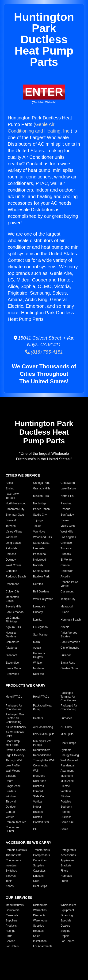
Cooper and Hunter (13, 829)
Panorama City (15, 509)
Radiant (38, 812)
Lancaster (39, 548)
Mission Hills (41, 496)
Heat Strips (40, 886)
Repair (65, 936)
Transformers (41, 850)
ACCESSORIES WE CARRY (28, 842)
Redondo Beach (16, 577)
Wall (36, 771)
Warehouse (40, 921)
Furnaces (66, 718)
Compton (11, 571)
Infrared (38, 791)
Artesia (65, 627)
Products (11, 926)
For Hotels (12, 946)
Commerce (13, 642)
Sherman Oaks (15, 515)
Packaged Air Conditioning (69, 707)
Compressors (41, 855)
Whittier (38, 663)
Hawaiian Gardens (11, 635)
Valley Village (14, 532)
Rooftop (65, 812)
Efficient (11, 776)
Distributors (40, 905)
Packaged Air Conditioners (14, 707)
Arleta (9, 483)
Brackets (66, 865)
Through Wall (14, 760)
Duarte (65, 612)
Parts (9, 936)
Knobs (10, 886)
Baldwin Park (41, 577)
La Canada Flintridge (13, 620)
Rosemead (12, 584)
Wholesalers (68, 905)
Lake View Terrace (12, 496)
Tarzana (11, 526)
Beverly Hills (13, 606)
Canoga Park (41, 483)
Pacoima (66, 503)
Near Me (38, 674)
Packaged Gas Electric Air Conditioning (15, 718)
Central (10, 812)
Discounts (39, 915)
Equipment (67, 910)
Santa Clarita (41, 543)
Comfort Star (41, 822)
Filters (64, 871)
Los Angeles (68, 537)
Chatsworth (68, 483)
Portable (66, 802)
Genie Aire (67, 822)
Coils (36, 881)
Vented (10, 817)
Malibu (37, 642)
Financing (67, 915)
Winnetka (11, 537)
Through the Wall (44, 760)
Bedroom (66, 807)
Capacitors (40, 860)
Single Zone (13, 786)
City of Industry (70, 648)
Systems (66, 750)
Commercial (41, 766)
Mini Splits (67, 734)
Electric (65, 786)
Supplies (38, 865)
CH (35, 829)
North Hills (67, 496)
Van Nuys (39, 532)
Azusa (37, 648)
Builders (11, 791)
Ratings (10, 931)
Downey (11, 560)
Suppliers (11, 921)
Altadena (11, 648)
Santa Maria (13, 668)
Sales (37, 936)
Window (11, 796)
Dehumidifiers (42, 750)
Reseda (65, 509)
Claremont (67, 592)
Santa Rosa (68, 663)
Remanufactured (16, 822)
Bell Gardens (41, 592)
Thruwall (11, 802)
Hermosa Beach (71, 620)
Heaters (38, 718)
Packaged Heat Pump (43, 707)
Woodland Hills (42, 537)
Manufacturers (15, 905)
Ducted (38, 817)
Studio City (40, 515)
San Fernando (15, 612)
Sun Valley (67, 515)
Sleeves (11, 876)
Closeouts (12, 915)
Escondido (12, 663)
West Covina (14, 565)
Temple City (68, 599)
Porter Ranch (41, 509)
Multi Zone (67, 781)
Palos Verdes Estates (69, 635)
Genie (64, 829)
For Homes (67, 941)
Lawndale (39, 606)
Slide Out (39, 796)
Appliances (67, 860)
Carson (65, 565)
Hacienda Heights (39, 655)
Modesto (38, 668)
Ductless (38, 786)
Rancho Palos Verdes (69, 584)
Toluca (37, 526)
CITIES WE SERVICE (23, 475)
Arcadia (65, 577)
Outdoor (11, 807)
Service (10, 941)
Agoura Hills (13, 627)
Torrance (66, 548)
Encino (10, 488)
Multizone (39, 776)
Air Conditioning (43, 727)
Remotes (66, 876)
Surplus (65, 931)
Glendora (11, 655)
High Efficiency (15, 755)
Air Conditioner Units (15, 734)
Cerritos (38, 584)
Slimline (65, 796)
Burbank (66, 554)
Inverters (11, 865)
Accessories (68, 855)
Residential (67, 766)
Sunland (11, 520)
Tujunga (38, 520)
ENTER (44, 92)
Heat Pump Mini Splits (13, 743)
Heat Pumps (68, 743)
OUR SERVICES (19, 897)
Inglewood (40, 560)
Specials (66, 921)
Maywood (67, 606)
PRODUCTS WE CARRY (25, 685)
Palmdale (11, 548)
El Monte (66, 560)
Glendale (66, 543)
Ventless (66, 791)
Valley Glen (68, 526)
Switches (11, 871)
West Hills (67, 532)
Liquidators (13, 910)
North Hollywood (16, 503)
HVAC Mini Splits (44, 734)
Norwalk (38, 565)
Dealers (65, 926)
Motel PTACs (14, 697)
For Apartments (43, 946)
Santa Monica (42, 571)
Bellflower (67, 571)
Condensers (13, 860)
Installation (40, 941)
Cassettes (39, 871)
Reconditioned (42, 755)
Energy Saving (70, 755)
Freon (64, 881)
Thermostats (13, 855)
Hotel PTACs (41, 697)
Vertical (38, 802)
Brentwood (12, 674)
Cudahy (38, 612)
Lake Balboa (68, 488)
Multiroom (67, 776)
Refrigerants (68, 850)
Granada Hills (42, 488)
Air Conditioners (16, 727)
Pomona (11, 554)
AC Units (66, 727)
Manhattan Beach (12, 599)
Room (9, 781)
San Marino (40, 635)
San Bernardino (70, 642)
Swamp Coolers (16, 750)
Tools (9, 881)
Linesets (38, 876)
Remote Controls (16, 850)
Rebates (38, 931)
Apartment (67, 771)
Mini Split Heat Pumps (42, 743)
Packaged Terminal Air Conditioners (68, 697)
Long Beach (13, 543)
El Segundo (40, 627)
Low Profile (13, 766)
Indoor (37, 807)
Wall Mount (13, 771)
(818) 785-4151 (44, 352)
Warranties (40, 910)
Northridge (40, 503)
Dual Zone (40, 781)
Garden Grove (69, 668)
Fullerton (66, 655)
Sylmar (65, 520)
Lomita (37, 620)
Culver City (13, 592)
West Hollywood (43, 599)
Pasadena (39, 554)
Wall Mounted (69, 760)
